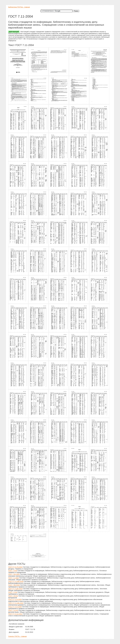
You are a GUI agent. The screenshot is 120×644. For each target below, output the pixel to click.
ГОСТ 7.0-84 (13, 571)
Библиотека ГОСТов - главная (19, 7)
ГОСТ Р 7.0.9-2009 (15, 599)
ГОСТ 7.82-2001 (14, 574)
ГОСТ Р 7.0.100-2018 (16, 581)
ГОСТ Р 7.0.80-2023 (15, 589)
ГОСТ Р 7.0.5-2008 (15, 607)
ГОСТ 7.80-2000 (14, 585)
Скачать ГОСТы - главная (18, 636)
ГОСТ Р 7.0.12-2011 (15, 614)
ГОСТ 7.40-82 (13, 596)
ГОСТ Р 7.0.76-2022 (15, 567)
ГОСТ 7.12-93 (13, 610)
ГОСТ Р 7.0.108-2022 (16, 603)
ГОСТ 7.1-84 (13, 592)
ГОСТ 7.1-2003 (14, 578)
